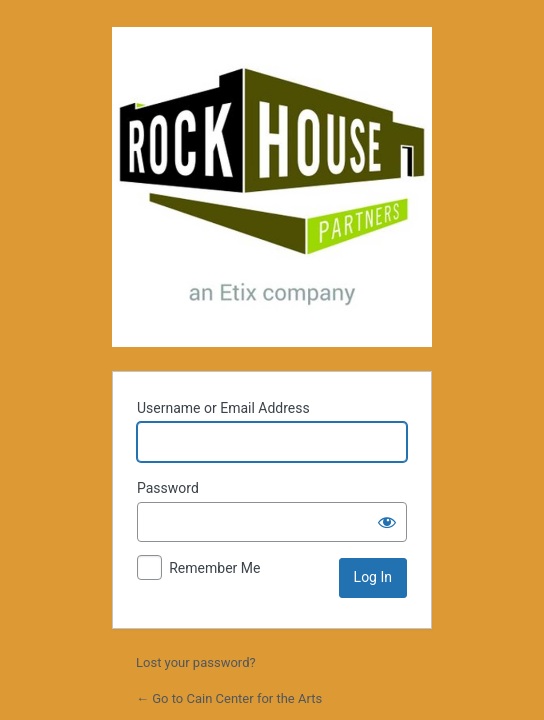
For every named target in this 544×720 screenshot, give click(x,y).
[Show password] (387, 522)
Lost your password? (196, 662)
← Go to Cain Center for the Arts (229, 698)
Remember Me (214, 568)
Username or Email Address (223, 408)
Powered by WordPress (272, 187)
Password (168, 488)
